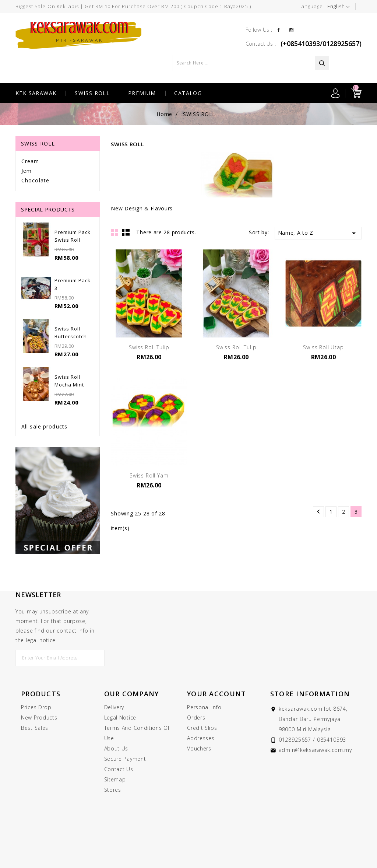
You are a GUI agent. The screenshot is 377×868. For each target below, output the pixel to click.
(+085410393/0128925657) (321, 43)
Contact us (119, 769)
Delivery (114, 707)
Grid (114, 232)
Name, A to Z (318, 233)
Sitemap (115, 779)
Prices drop (36, 707)
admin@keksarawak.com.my (315, 750)
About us (116, 748)
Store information (310, 694)
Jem (27, 171)
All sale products (44, 426)
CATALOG (188, 93)
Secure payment (125, 759)
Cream (30, 161)
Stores (113, 790)
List (126, 232)
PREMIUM (142, 93)
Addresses (201, 738)
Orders (196, 717)
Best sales (35, 728)
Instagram (291, 29)
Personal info (204, 707)
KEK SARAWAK (36, 93)
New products (39, 717)
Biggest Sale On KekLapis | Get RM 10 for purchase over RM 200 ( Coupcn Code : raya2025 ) (133, 6)
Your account (216, 694)
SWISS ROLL (92, 93)
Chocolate (35, 180)
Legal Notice (120, 717)
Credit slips (202, 728)
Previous (318, 512)
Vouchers (199, 748)
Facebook (279, 29)
